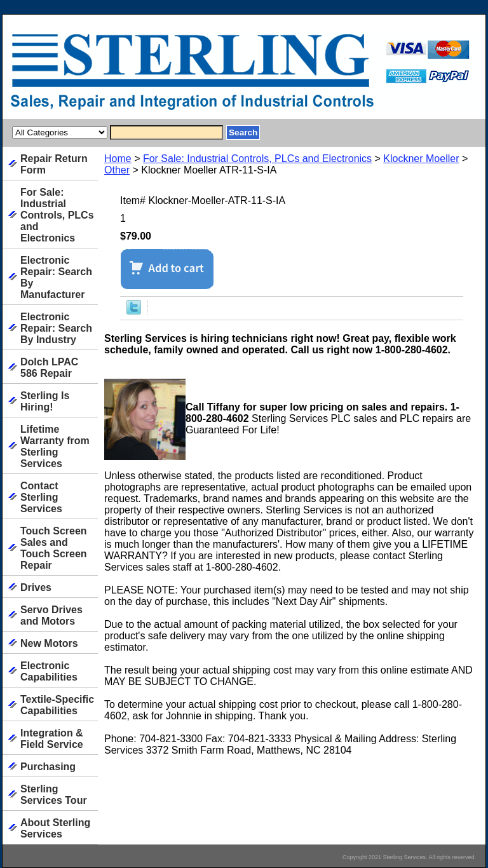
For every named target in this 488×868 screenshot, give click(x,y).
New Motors (49, 643)
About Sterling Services (55, 828)
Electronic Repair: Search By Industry (56, 328)
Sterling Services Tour (54, 795)
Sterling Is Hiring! (45, 401)
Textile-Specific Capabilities (57, 705)
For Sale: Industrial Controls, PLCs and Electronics (257, 159)
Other (117, 170)
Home (118, 159)
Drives (36, 587)
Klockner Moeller (421, 159)
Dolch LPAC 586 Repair (49, 368)
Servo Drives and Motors (51, 615)
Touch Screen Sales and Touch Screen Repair (54, 548)
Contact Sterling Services (41, 497)
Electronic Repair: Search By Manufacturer (56, 277)
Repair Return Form (54, 164)
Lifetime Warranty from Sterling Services (55, 446)
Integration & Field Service (52, 739)
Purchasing (48, 767)
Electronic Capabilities (49, 671)
